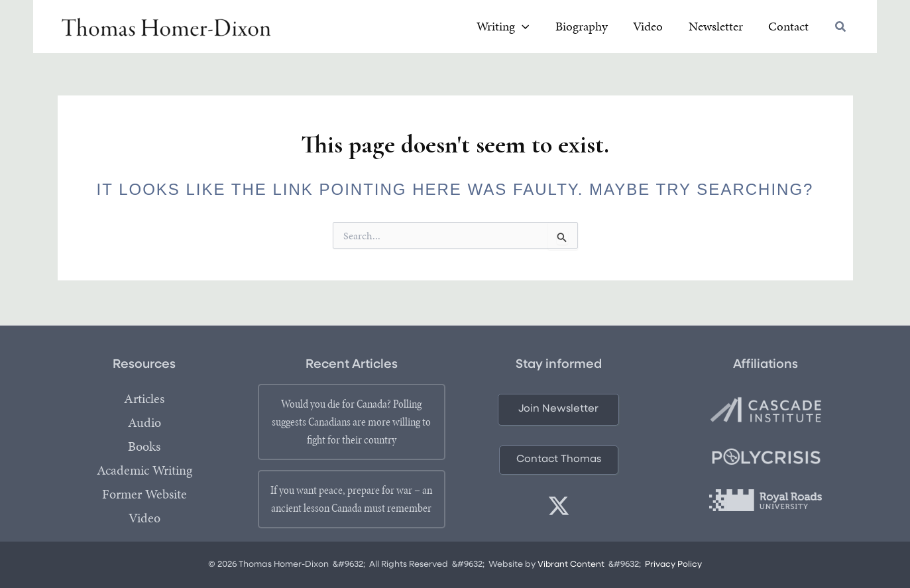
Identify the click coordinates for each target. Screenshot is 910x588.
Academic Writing (144, 471)
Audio (144, 423)
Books (144, 447)
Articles (144, 399)
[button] (566, 29)
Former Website (144, 495)
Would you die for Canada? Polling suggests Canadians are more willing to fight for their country (351, 422)
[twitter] (559, 506)
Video (144, 518)
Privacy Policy (674, 565)
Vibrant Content (571, 565)
